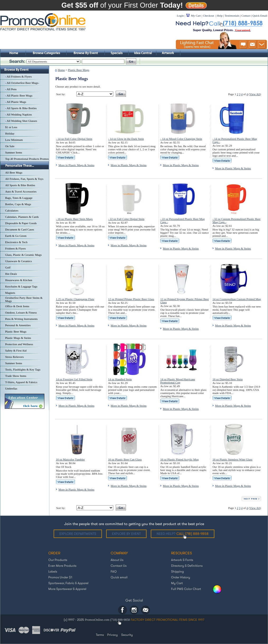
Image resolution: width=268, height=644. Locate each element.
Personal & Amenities (18, 325)
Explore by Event (126, 534)
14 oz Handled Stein (120, 379)
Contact (246, 16)
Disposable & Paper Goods (21, 223)
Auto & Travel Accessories (21, 191)
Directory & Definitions (187, 566)
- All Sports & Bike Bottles (21, 108)
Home (61, 70)
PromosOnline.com (97, 620)
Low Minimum (14, 140)
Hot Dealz (11, 274)
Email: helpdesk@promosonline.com (145, 610)
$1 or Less (11, 127)
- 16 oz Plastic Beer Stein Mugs (74, 219)
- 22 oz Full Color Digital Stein (126, 219)
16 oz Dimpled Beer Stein (228, 379)
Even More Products (62, 566)
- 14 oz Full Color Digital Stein (74, 139)
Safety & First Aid (16, 350)
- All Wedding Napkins (18, 114)
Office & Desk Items (17, 306)
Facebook (123, 610)
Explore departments (78, 534)
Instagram (134, 610)
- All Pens (11, 89)
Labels (53, 571)
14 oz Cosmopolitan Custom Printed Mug (237, 299)
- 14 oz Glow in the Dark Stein (126, 139)
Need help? (183, 534)
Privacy (112, 635)
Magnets (10, 293)
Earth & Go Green (16, 236)
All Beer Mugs (14, 172)
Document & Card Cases (20, 229)
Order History (181, 577)
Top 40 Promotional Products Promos (27, 159)
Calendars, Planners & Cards (22, 217)
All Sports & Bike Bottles (20, 185)
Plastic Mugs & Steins (18, 338)
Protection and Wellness (19, 344)
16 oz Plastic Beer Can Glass (125, 459)
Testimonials (232, 16)
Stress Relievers (14, 357)
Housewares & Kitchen (19, 280)
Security (127, 635)
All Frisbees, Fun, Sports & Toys (24, 179)
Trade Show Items (16, 376)
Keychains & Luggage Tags (21, 286)
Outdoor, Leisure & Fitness (21, 313)
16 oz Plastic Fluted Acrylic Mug (180, 459)
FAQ (114, 571)
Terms (100, 635)
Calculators (12, 210)
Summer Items (13, 152)
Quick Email (260, 16)
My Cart (177, 583)
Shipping (177, 571)
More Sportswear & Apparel (67, 589)
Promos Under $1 (60, 577)
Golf (8, 267)
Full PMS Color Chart (186, 589)
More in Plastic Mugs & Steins (76, 165)
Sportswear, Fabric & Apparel (68, 583)
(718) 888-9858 (120, 620)
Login (180, 16)
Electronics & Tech (16, 242)
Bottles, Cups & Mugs (18, 204)
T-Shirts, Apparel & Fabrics (21, 382)
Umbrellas (11, 388)
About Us (117, 560)
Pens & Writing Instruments (21, 319)
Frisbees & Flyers (15, 248)
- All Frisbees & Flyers (18, 76)
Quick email (119, 577)
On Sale (10, 146)
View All (255, 94)
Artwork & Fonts (182, 560)
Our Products (58, 560)
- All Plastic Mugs (16, 102)
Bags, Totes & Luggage (19, 198)
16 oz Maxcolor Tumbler (70, 459)
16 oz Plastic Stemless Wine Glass (232, 459)
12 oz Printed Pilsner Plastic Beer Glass (131, 299)
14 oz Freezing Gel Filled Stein (74, 379)
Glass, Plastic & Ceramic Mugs (23, 255)
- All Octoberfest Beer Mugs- (22, 83)
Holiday (10, 133)
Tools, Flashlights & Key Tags (23, 369)
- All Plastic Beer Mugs (19, 95)
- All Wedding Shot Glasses (21, 121)
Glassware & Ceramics (18, 261)
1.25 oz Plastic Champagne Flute (75, 299)
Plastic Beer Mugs (16, 331)
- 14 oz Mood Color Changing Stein (181, 139)
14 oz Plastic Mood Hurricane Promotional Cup (178, 381)
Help (220, 16)
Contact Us (119, 566)
